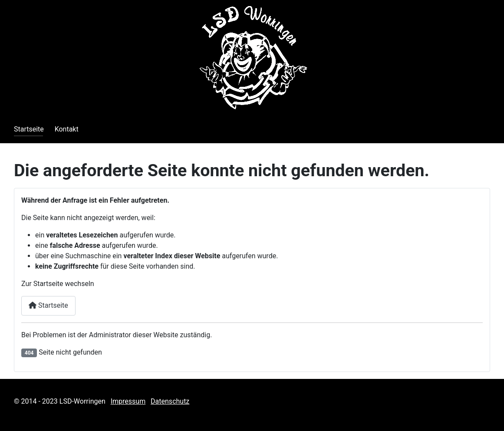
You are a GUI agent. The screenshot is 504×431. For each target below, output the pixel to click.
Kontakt (67, 129)
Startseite (29, 129)
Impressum (128, 401)
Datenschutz (170, 401)
